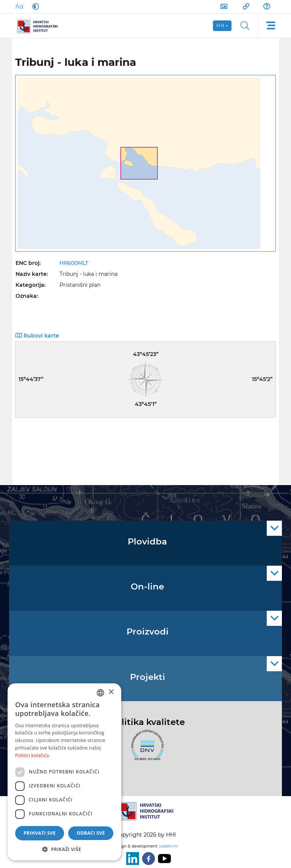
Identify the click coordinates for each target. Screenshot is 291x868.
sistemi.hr (169, 846)
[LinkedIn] (131, 859)
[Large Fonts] (19, 6)
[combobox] (100, 693)
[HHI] (40, 26)
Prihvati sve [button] (40, 833)
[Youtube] (163, 859)
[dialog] (64, 772)
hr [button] (221, 26)
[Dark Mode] (34, 6)
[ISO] (145, 749)
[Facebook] (147, 859)
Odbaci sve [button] (91, 833)
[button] (64, 849)
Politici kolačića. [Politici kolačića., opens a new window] (33, 755)
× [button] (111, 692)
